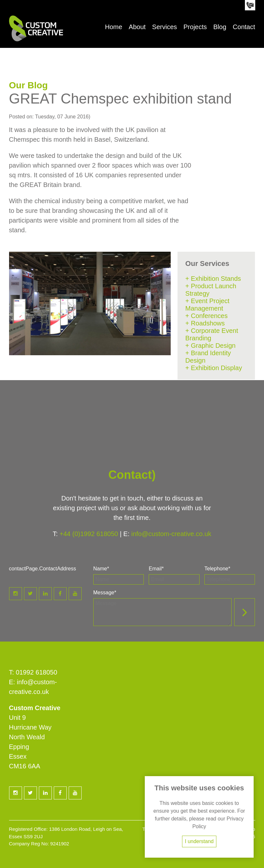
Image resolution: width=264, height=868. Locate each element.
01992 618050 (37, 672)
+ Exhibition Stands (213, 279)
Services (165, 27)
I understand (199, 841)
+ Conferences (207, 316)
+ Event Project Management (207, 305)
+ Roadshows (205, 323)
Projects (195, 27)
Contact (244, 27)
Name (101, 569)
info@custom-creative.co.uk (171, 534)
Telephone (217, 569)
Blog (220, 27)
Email (156, 569)
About (137, 27)
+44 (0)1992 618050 (89, 534)
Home (114, 27)
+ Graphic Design (210, 346)
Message (105, 593)
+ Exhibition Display (214, 368)
